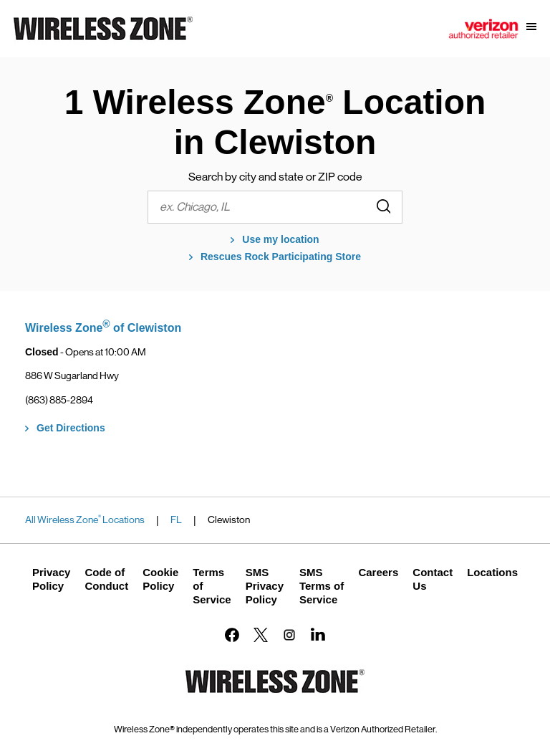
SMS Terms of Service (322, 586)
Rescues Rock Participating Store (281, 257)
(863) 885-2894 (59, 400)
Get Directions (71, 428)
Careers (378, 572)
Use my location (280, 239)
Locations (492, 572)
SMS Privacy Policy (265, 586)
